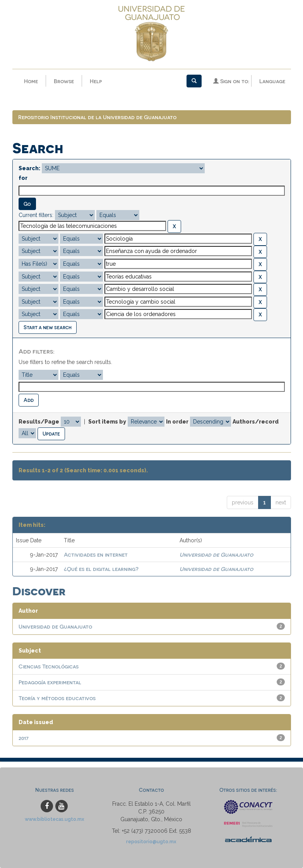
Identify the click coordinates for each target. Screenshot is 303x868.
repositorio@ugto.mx (151, 842)
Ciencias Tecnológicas (49, 666)
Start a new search (48, 327)
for (23, 178)
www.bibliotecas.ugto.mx (55, 819)
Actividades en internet (96, 554)
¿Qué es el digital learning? (101, 569)
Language (272, 81)
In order (177, 422)
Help (96, 81)
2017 (24, 738)
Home (31, 81)
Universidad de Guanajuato (216, 554)
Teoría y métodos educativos (57, 698)
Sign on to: (231, 81)
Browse (64, 81)
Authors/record (256, 422)
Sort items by (107, 422)
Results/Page (39, 422)
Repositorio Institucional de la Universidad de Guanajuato (97, 117)
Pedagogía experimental (50, 682)
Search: (29, 168)
